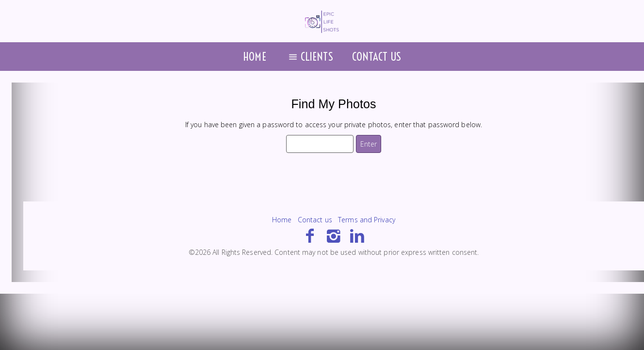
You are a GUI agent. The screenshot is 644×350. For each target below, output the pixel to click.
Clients (309, 57)
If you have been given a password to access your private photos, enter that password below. (334, 125)
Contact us (377, 57)
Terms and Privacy (367, 220)
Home (254, 57)
